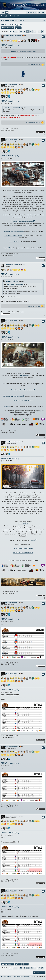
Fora (7, 13)
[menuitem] (3, 13)
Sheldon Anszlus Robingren (12, 36)
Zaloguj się (6, 16)
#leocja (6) (32, 12)
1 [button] (16, 32)
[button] (10, 32)
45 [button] (24, 32)
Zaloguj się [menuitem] (40, 13)
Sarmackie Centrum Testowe (14, 236)
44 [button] (21, 32)
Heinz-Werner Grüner (11, 84)
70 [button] (40, 32)
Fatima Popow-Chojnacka (33, 64)
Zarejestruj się (16, 16)
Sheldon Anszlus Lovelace (14, 108)
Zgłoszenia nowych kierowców (12, 231)
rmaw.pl (6, 248)
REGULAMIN (13, 242)
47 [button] (31, 32)
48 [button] (35, 32)
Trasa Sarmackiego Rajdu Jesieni (22, 221)
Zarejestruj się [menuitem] (43, 13)
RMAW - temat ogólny (11, 24)
